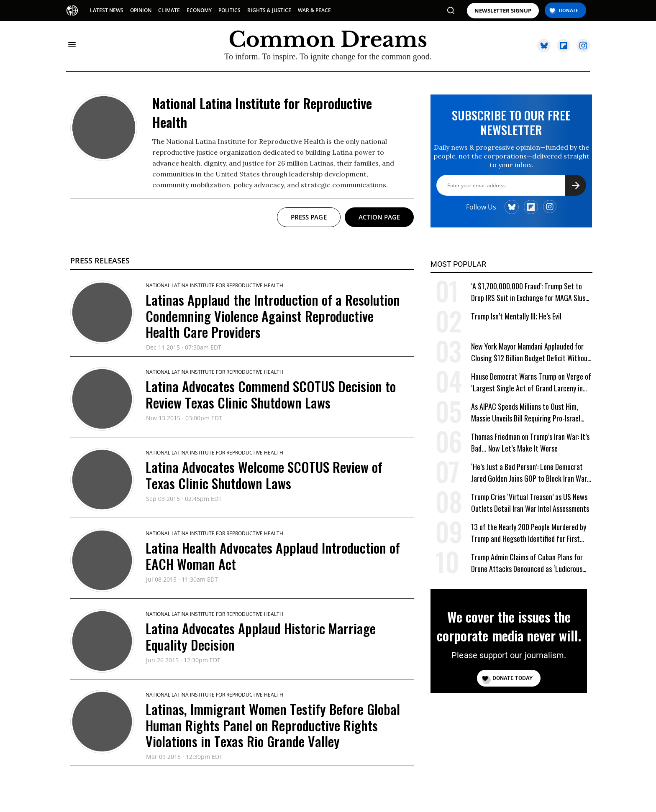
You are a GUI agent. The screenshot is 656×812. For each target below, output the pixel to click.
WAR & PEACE (314, 10)
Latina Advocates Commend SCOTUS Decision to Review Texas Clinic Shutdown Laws (271, 394)
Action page (379, 217)
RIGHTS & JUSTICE (269, 10)
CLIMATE (169, 10)
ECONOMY (199, 10)
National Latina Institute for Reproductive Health (214, 285)
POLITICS (229, 10)
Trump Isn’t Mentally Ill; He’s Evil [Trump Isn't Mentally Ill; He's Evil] (516, 316)
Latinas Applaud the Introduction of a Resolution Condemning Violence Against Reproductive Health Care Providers (273, 316)
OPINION (141, 10)
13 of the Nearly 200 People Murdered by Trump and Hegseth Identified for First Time (529, 533)
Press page (309, 217)
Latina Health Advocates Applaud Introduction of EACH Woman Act (273, 555)
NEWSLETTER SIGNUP (503, 11)
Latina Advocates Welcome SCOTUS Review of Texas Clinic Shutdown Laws (264, 475)
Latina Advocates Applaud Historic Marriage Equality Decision (261, 636)
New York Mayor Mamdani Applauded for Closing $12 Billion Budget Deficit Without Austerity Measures (531, 352)
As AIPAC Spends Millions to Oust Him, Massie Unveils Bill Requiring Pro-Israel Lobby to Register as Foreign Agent (526, 412)
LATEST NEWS (107, 10)
